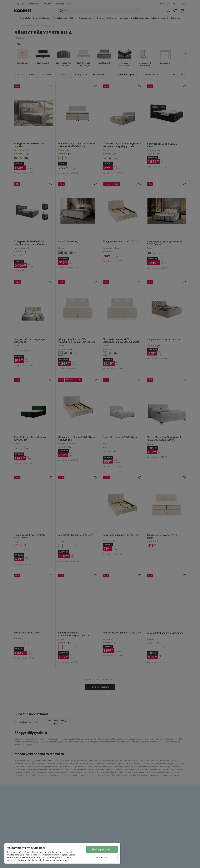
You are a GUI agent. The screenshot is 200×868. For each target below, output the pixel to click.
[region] (62, 853)
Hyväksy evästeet (102, 849)
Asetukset (102, 857)
